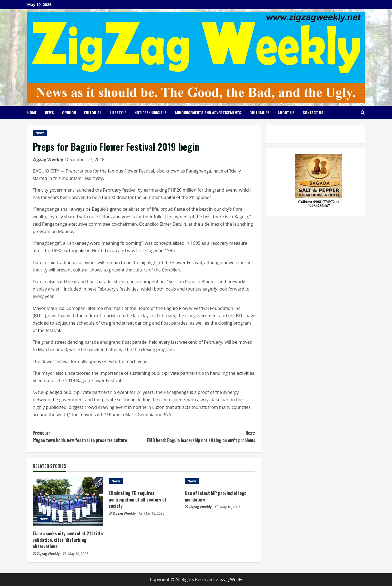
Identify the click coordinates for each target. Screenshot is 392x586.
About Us (286, 112)
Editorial (93, 112)
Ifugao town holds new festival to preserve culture (88, 436)
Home (32, 112)
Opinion (69, 112)
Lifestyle (118, 112)
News (49, 112)
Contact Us (313, 112)
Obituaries (259, 112)
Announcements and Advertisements (208, 112)
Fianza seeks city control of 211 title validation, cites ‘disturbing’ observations (65, 540)
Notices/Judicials (151, 112)
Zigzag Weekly (48, 159)
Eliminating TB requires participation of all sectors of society (138, 499)
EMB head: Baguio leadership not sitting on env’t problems (200, 436)
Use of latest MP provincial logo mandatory (216, 496)
